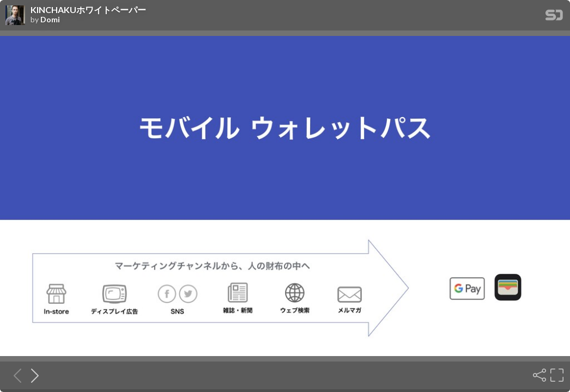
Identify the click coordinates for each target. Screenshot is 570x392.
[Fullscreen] (556, 375)
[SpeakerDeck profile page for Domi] (15, 16)
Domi (50, 20)
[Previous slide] (14, 375)
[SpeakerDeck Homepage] (554, 17)
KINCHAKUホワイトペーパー (88, 10)
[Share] (538, 375)
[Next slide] (32, 375)
